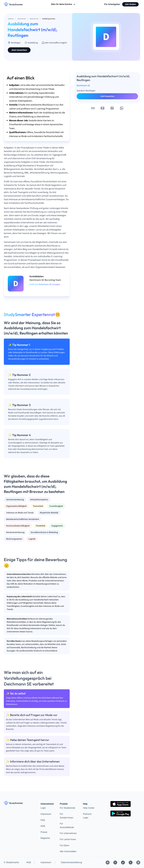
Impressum (46, 814)
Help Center (89, 808)
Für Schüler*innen (67, 816)
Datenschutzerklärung (71, 862)
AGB (43, 826)
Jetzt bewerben (19, 50)
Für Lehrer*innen (68, 839)
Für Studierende (68, 808)
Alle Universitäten (68, 851)
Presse (44, 832)
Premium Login (87, 816)
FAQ (43, 820)
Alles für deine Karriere (63, 4)
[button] (93, 108)
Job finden (130, 4)
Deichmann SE (83, 86)
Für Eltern (65, 845)
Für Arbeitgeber (112, 4)
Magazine (45, 838)
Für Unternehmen (68, 833)
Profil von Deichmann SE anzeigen (45, 284)
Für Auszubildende (67, 826)
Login (43, 808)
